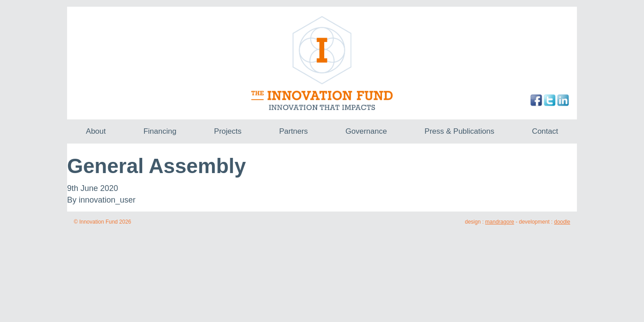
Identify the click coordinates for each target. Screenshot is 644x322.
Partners (293, 131)
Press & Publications (459, 131)
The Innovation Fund (322, 63)
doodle (562, 222)
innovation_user (107, 200)
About (96, 131)
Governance (366, 131)
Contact (545, 131)
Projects (228, 131)
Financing (160, 131)
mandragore (500, 222)
